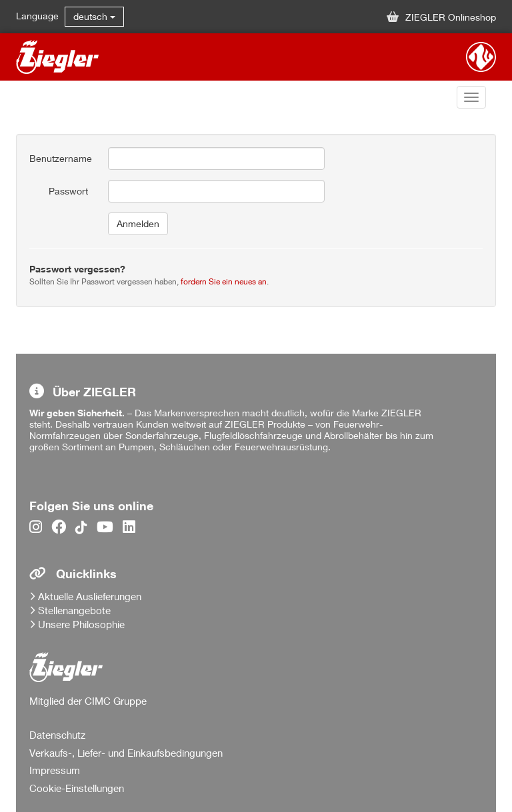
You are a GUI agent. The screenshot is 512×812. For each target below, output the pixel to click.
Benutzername (61, 158)
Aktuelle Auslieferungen (90, 596)
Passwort (68, 191)
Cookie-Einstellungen (77, 788)
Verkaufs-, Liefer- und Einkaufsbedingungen (126, 753)
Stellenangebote (74, 610)
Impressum (55, 770)
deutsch (94, 16)
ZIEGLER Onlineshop (441, 17)
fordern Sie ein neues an (224, 281)
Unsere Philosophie (81, 624)
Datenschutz (57, 735)
